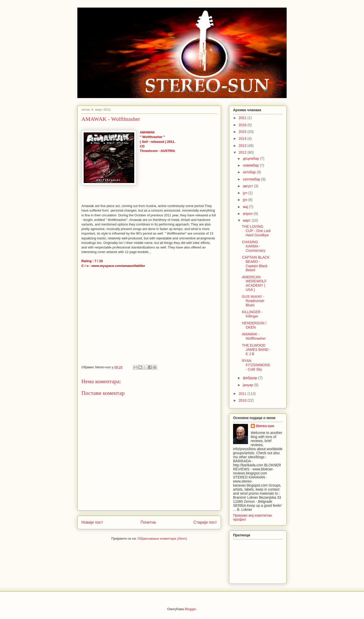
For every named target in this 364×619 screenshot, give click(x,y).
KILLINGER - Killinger (252, 314)
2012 (243, 152)
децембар (251, 158)
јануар (248, 385)
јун (245, 200)
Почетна (148, 522)
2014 (243, 139)
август (248, 186)
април (248, 214)
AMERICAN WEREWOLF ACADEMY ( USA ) (254, 283)
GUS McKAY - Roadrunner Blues (253, 301)
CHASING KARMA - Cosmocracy (254, 246)
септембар (252, 179)
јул (245, 193)
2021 (243, 118)
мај (246, 207)
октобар (250, 172)
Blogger (190, 609)
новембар (251, 165)
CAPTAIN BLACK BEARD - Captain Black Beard (256, 264)
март (247, 220)
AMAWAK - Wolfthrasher (254, 336)
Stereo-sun (265, 426)
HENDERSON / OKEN (254, 325)
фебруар (250, 378)
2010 (243, 400)
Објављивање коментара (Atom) (162, 538)
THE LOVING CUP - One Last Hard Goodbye (256, 231)
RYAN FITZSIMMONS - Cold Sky (256, 365)
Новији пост (92, 522)
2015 (243, 132)
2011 (243, 394)
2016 (243, 125)
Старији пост (205, 522)
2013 (243, 146)
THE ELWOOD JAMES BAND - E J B (256, 350)
